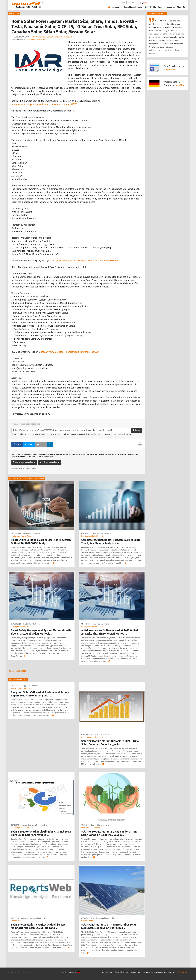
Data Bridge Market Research (22, 828)
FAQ (103, 972)
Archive (161, 7)
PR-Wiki (122, 3)
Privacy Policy (119, 972)
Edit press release (50, 462)
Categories (117, 7)
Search (179, 3)
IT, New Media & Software (30, 533)
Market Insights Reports (20, 688)
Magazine (171, 7)
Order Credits (150, 7)
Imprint (131, 3)
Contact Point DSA (150, 972)
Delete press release (24, 462)
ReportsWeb (16, 921)
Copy (137, 430)
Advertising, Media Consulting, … (104, 918)
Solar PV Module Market (91, 828)
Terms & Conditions (133, 972)
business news (87, 921)
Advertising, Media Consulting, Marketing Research (52, 37)
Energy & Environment (29, 686)
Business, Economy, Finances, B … (34, 825)
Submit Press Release (133, 7)
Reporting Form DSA (166, 972)
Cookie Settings (182, 972)
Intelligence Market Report (38, 39)
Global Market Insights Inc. (92, 737)
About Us (181, 7)
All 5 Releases (17, 671)
